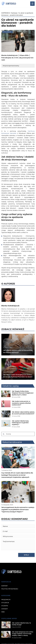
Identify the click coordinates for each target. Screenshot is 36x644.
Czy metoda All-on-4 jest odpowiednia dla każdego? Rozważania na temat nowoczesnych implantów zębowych (17, 475)
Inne (3, 612)
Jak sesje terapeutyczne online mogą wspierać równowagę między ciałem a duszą (23, 634)
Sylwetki (5, 606)
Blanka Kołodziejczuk (10, 55)
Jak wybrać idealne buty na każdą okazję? (21, 624)
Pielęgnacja (6, 600)
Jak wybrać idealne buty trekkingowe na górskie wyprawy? (20, 423)
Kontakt (4, 586)
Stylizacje (7, 32)
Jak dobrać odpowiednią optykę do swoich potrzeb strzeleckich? (23, 413)
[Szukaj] (4, 434)
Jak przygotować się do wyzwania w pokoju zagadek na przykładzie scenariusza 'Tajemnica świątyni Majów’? (18, 510)
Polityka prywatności (10, 589)
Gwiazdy (5, 609)
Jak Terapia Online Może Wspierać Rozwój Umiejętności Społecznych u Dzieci (23, 393)
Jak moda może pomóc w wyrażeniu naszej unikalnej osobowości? (21, 403)
